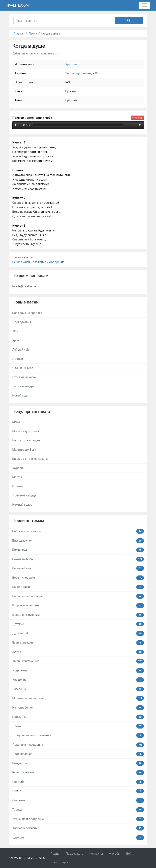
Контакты (96, 854)
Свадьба (78, 782)
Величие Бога (78, 568)
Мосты (17, 477)
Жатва (78, 652)
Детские (78, 624)
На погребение (78, 708)
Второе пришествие (78, 606)
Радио (55, 854)
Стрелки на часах (24, 377)
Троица (78, 810)
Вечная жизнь (22, 262)
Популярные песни (31, 411)
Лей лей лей (21, 350)
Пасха (78, 726)
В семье (18, 486)
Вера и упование (78, 578)
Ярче (16, 340)
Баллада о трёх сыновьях (30, 459)
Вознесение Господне (78, 596)
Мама (16, 422)
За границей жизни (78, 73)
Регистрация (59, 862)
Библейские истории (78, 531)
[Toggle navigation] (145, 5)
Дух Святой (78, 633)
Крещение (78, 680)
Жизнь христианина (78, 661)
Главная (19, 34)
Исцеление (78, 671)
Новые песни (26, 302)
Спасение (78, 800)
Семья (78, 791)
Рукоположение (78, 773)
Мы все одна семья (26, 431)
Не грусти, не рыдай (26, 440)
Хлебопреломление (78, 828)
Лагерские (78, 689)
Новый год (20, 395)
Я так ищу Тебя (23, 368)
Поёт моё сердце (24, 495)
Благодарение (78, 541)
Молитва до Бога (24, 450)
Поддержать (74, 854)
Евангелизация (78, 643)
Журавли (18, 468)
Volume (139, 125)
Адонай (18, 359)
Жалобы (115, 854)
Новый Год (78, 717)
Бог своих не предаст (27, 313)
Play (16, 125)
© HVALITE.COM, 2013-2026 (27, 858)
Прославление (78, 754)
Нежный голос (22, 505)
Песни (33, 34)
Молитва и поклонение (78, 698)
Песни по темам (28, 521)
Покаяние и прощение (78, 745)
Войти (130, 854)
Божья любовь (78, 559)
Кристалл (72, 64)
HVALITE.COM (18, 5)
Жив (15, 331)
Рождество (78, 763)
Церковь (78, 838)
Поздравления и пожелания (78, 735)
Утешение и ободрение (49, 262)
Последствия (22, 322)
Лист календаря (23, 386)
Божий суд (78, 550)
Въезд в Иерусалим (78, 615)
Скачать (137, 118)
